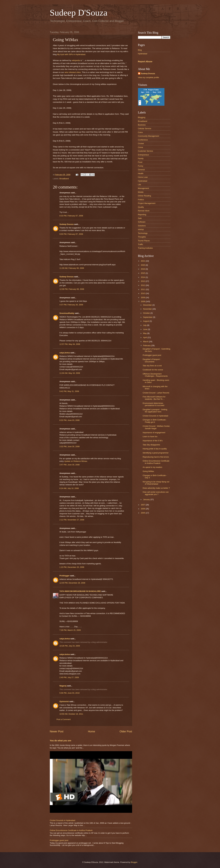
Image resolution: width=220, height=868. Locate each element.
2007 (143, 505)
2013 (143, 281)
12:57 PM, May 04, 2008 (70, 344)
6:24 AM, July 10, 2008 (69, 488)
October (147, 313)
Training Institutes (145, 248)
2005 (143, 513)
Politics (141, 200)
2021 (143, 261)
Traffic (141, 244)
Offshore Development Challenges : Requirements (155, 375)
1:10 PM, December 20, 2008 (72, 567)
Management (144, 188)
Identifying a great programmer (156, 453)
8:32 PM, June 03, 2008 (70, 420)
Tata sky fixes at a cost (152, 366)
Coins (140, 132)
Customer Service (145, 151)
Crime (140, 147)
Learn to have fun (150, 436)
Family (141, 158)
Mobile (141, 192)
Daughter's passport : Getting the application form (155, 411)
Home (91, 731)
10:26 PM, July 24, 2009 (70, 646)
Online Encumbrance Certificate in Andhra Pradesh (71, 830)
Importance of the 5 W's (153, 441)
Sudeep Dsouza (67, 224)
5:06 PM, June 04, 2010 (70, 693)
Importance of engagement (154, 433)
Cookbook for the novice (153, 370)
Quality (141, 207)
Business (142, 125)
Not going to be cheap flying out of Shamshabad (156, 483)
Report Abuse (145, 61)
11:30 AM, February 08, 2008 (72, 268)
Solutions (142, 226)
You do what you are (61, 741)
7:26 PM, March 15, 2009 (70, 630)
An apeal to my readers (152, 467)
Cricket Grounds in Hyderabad (63, 820)
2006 (143, 509)
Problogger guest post (59, 840)
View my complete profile (149, 77)
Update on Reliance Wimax (76, 461)
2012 (143, 285)
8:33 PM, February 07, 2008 (71, 216)
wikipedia (76, 60)
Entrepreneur (144, 155)
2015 (143, 273)
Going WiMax (148, 471)
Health (141, 173)
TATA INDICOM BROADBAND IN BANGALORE (80, 591)
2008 (143, 301)
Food (140, 162)
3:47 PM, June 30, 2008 (70, 465)
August (146, 321)
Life (140, 185)
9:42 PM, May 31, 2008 (69, 391)
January (147, 499)
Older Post (126, 731)
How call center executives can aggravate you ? (156, 493)
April (145, 337)
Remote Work (144, 211)
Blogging (142, 117)
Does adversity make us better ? (156, 488)
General (141, 170)
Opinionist (64, 701)
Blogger (134, 862)
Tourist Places (144, 241)
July (145, 325)
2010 (143, 293)
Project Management (147, 203)
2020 (143, 265)
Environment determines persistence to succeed (154, 404)
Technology (143, 233)
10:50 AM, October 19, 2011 (71, 714)
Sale (140, 218)
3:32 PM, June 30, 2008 (70, 446)
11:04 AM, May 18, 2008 (70, 373)
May (145, 333)
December (148, 305)
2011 (143, 289)
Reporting (142, 215)
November (148, 309)
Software (142, 222)
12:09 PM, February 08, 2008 (72, 289)
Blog (140, 50)
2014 (143, 277)
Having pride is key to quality (155, 449)
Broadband (64, 179)
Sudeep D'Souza (79, 13)
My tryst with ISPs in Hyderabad (71, 54)
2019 (143, 269)
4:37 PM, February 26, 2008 (71, 305)
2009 (143, 297)
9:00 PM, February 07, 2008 (71, 234)
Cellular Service (145, 129)
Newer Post (57, 731)
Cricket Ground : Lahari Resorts (156, 393)
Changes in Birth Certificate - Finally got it (155, 421)
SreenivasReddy (67, 313)
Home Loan (143, 177)
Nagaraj (63, 686)
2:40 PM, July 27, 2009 (69, 677)
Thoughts (142, 237)
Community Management (149, 136)
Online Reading (145, 196)
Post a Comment (64, 719)
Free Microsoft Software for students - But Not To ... (154, 398)
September (148, 317)
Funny (141, 166)
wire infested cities (73, 72)
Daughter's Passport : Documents (152, 360)
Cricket (141, 143)
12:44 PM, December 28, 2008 (72, 583)
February (147, 345)
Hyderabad (143, 54)
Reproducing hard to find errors (156, 457)
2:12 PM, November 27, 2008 (72, 520)
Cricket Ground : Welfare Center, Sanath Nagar (156, 427)
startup (141, 229)
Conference (143, 140)
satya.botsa (65, 353)
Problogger (65, 576)
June (145, 329)
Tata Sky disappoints (151, 445)
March (146, 342)
